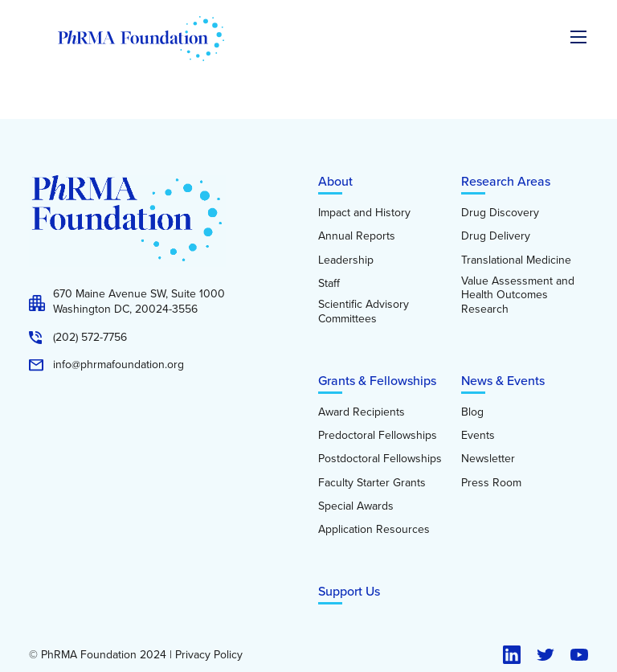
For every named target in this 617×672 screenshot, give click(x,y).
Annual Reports (357, 236)
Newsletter (488, 459)
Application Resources (374, 530)
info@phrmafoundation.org (118, 365)
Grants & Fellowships (377, 381)
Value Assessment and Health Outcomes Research (518, 295)
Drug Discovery (500, 213)
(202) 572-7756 (90, 338)
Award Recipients (362, 412)
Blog (472, 412)
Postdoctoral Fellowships (380, 459)
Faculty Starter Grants (372, 483)
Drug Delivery (496, 236)
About (335, 181)
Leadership (346, 260)
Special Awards (356, 506)
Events (478, 436)
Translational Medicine (516, 260)
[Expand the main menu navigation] (578, 37)
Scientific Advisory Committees (364, 311)
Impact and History (364, 213)
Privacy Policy (209, 655)
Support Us (349, 591)
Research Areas (506, 181)
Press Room (491, 483)
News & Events (503, 381)
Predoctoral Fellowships (378, 436)
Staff (329, 284)
